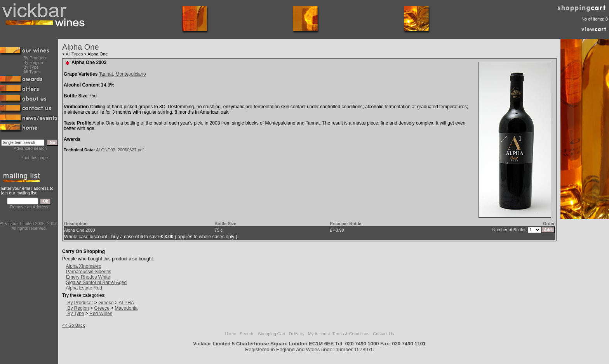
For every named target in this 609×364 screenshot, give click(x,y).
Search (246, 334)
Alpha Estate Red (84, 288)
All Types (32, 72)
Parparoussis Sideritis (89, 272)
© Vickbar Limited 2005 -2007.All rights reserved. (29, 226)
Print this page (34, 158)
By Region (33, 62)
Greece (106, 303)
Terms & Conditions (351, 334)
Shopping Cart (271, 334)
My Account (319, 334)
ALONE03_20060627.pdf (120, 150)
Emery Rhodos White (88, 277)
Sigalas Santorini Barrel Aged (96, 283)
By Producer (35, 58)
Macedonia (126, 308)
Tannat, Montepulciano (123, 74)
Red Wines (101, 314)
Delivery (297, 334)
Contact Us (383, 334)
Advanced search (30, 148)
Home (231, 334)
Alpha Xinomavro (83, 266)
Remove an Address (29, 207)
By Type (31, 67)
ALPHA (126, 303)
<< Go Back (73, 325)
